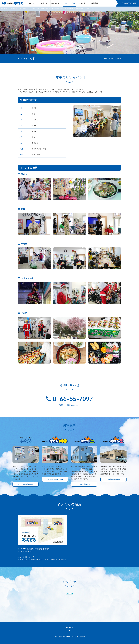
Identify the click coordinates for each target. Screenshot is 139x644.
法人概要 (82, 3)
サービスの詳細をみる (25, 484)
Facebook (69, 594)
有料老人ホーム (57, 3)
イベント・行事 (69, 3)
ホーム (32, 3)
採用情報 (95, 3)
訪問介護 (44, 3)
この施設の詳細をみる (55, 479)
